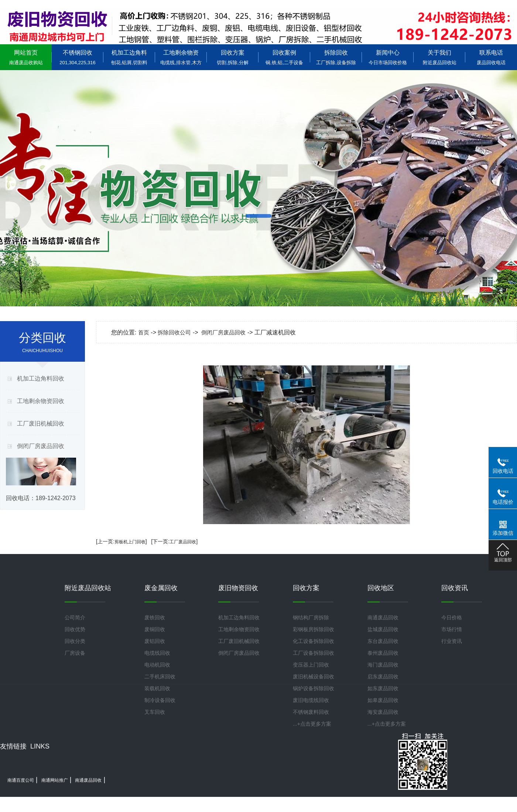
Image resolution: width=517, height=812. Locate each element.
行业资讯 (452, 641)
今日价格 (452, 617)
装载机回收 (157, 688)
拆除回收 (336, 57)
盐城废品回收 (383, 629)
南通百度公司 (21, 780)
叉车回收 (155, 712)
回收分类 (75, 641)
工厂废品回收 (183, 542)
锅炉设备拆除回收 (314, 688)
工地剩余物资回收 (41, 401)
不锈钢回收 (78, 57)
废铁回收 (155, 617)
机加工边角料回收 (41, 379)
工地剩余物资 (181, 57)
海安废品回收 (383, 712)
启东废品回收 (383, 677)
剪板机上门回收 (130, 542)
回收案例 (284, 57)
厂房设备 (75, 653)
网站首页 (26, 57)
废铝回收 (155, 641)
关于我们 (439, 57)
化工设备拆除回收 (314, 641)
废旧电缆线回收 (311, 700)
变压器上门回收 (311, 665)
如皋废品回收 (383, 700)
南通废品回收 (383, 617)
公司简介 (75, 617)
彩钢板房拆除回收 (314, 629)
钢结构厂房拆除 (311, 617)
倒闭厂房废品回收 (41, 446)
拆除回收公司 (174, 332)
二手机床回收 (160, 677)
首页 (144, 332)
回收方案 (233, 57)
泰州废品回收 (383, 653)
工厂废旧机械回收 (41, 424)
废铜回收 (155, 629)
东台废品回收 (383, 641)
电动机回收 (157, 665)
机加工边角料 (129, 57)
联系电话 (491, 57)
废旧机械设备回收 (314, 677)
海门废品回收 (383, 665)
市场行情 (452, 629)
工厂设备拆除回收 (314, 653)
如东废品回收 (383, 688)
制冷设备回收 (160, 700)
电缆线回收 (157, 653)
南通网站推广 (55, 780)
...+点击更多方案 (312, 724)
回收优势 (75, 629)
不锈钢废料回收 (311, 712)
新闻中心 (388, 57)
